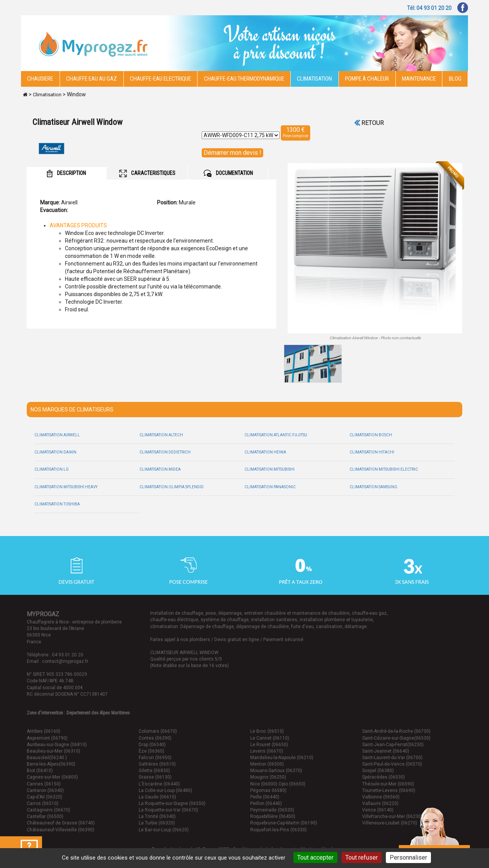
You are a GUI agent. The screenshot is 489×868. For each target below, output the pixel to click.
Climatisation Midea (160, 469)
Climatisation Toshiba (57, 504)
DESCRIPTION (66, 173)
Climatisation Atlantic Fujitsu (276, 435)
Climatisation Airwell (57, 435)
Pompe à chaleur (367, 79)
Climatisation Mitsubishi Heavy (66, 487)
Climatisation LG (52, 469)
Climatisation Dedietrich (165, 452)
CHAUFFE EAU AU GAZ (91, 79)
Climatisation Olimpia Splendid (172, 487)
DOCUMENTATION (228, 173)
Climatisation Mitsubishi (270, 469)
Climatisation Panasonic (270, 487)
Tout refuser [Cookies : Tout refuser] (362, 857)
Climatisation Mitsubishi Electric (384, 469)
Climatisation (314, 79)
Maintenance (419, 79)
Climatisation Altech (161, 435)
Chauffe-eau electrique (160, 79)
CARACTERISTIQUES (147, 173)
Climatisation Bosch (371, 435)
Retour (369, 123)
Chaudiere (40, 79)
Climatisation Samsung (373, 487)
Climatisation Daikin (55, 452)
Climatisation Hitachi (372, 452)
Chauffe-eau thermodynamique (244, 79)
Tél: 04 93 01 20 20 (429, 8)
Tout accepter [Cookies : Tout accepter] (315, 857)
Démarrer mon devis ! (232, 153)
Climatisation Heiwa (265, 452)
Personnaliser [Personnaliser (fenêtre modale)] (408, 857)
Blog (455, 79)
